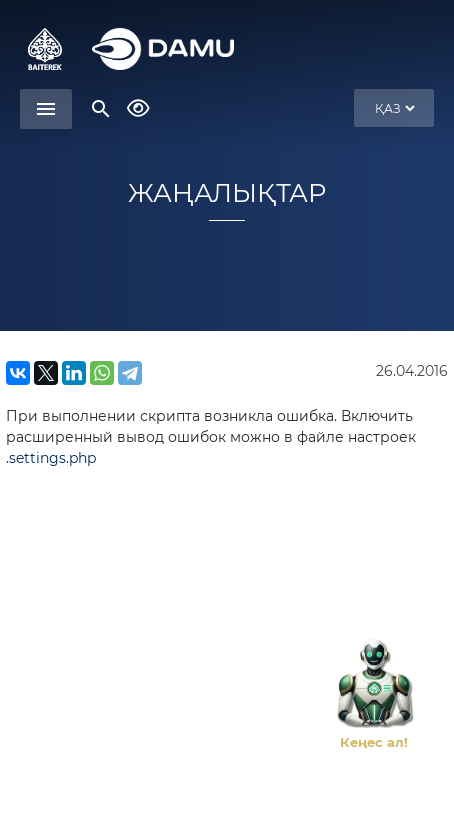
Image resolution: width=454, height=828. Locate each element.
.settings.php (51, 458)
